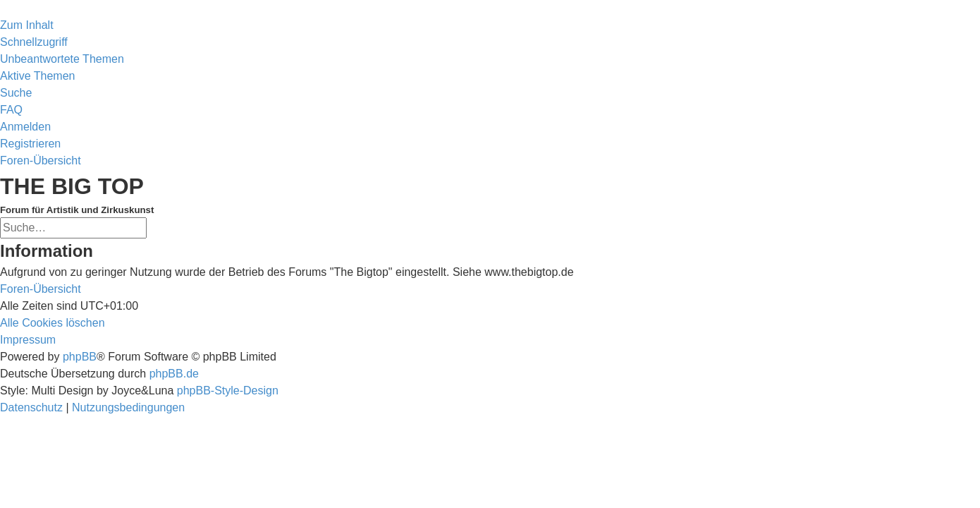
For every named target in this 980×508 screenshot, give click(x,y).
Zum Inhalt (27, 25)
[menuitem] (62, 59)
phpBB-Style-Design (228, 391)
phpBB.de (174, 374)
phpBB (80, 357)
